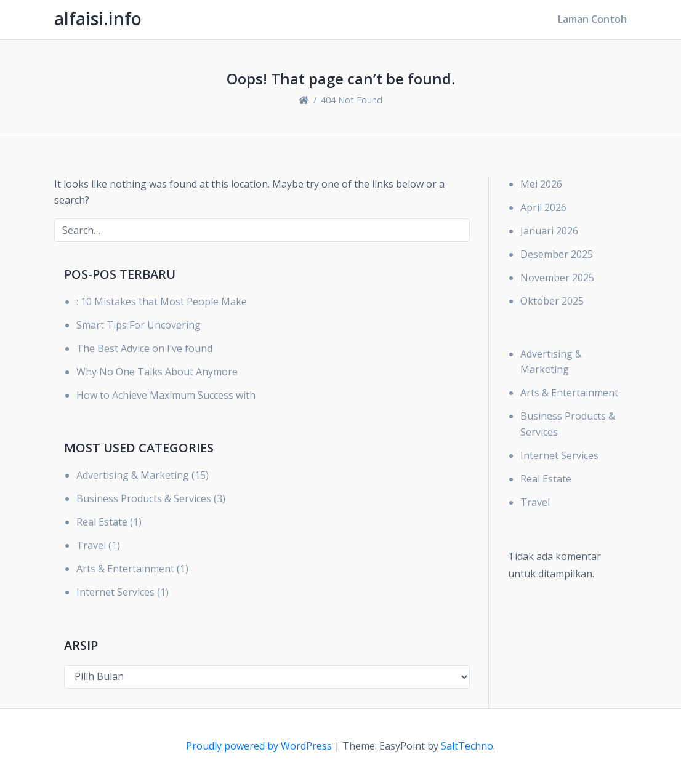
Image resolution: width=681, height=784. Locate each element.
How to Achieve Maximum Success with (166, 395)
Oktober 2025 (552, 301)
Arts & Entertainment (125, 569)
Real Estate (102, 522)
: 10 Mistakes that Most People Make (162, 302)
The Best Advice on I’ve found (144, 348)
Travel (91, 545)
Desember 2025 (557, 254)
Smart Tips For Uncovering (139, 325)
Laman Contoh (592, 19)
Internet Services (115, 592)
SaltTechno (467, 746)
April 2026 (543, 207)
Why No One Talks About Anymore (157, 372)
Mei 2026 (541, 184)
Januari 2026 (549, 231)
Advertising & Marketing (133, 475)
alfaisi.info (98, 18)
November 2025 (557, 278)
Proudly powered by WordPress (260, 746)
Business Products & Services (144, 498)
